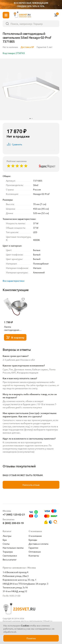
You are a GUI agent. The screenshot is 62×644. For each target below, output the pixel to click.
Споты (6, 544)
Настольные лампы (13, 548)
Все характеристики (13, 281)
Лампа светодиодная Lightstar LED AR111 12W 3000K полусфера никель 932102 (15, 328)
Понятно (31, 638)
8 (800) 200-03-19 (13, 523)
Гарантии (33, 548)
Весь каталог (10, 559)
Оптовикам (35, 552)
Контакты (34, 556)
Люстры (7, 536)
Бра (5, 540)
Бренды (33, 540)
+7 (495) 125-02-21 (14, 514)
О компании (35, 536)
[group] (31, 89)
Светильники (10, 556)
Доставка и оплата (38, 544)
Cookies (25, 625)
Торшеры (8, 552)
